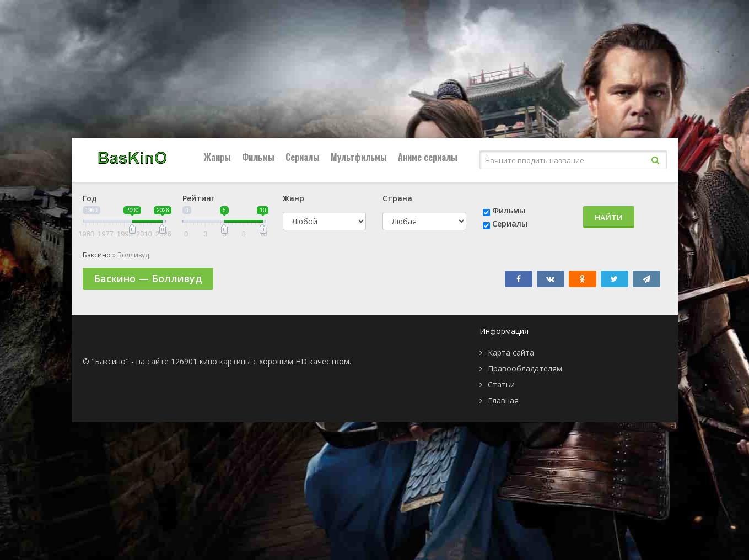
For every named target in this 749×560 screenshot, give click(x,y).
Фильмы (258, 157)
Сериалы (303, 157)
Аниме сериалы (428, 157)
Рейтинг (198, 198)
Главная (503, 400)
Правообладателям (525, 368)
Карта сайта (511, 352)
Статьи (501, 384)
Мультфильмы (359, 157)
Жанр (293, 198)
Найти (609, 217)
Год (90, 198)
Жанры (217, 157)
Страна (397, 198)
